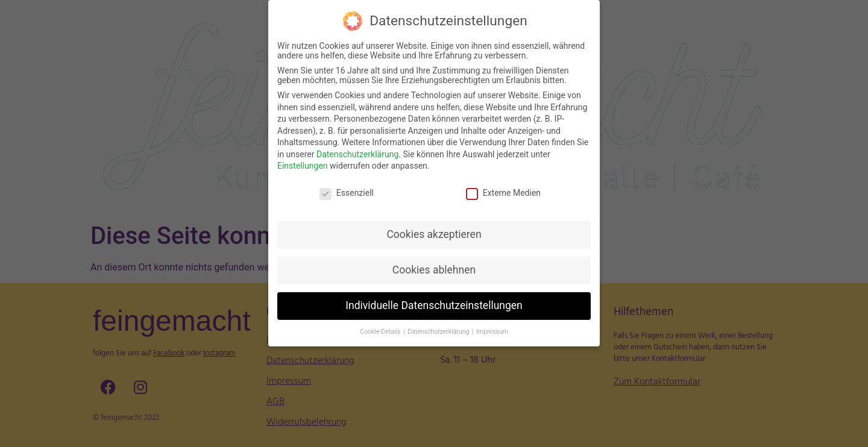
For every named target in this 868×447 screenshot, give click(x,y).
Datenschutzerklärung (357, 153)
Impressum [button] (492, 330)
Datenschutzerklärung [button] (439, 330)
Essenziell (347, 192)
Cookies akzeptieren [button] (434, 233)
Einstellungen (303, 164)
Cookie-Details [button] (381, 330)
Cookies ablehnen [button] (434, 269)
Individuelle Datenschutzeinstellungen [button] (434, 304)
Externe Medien (503, 192)
